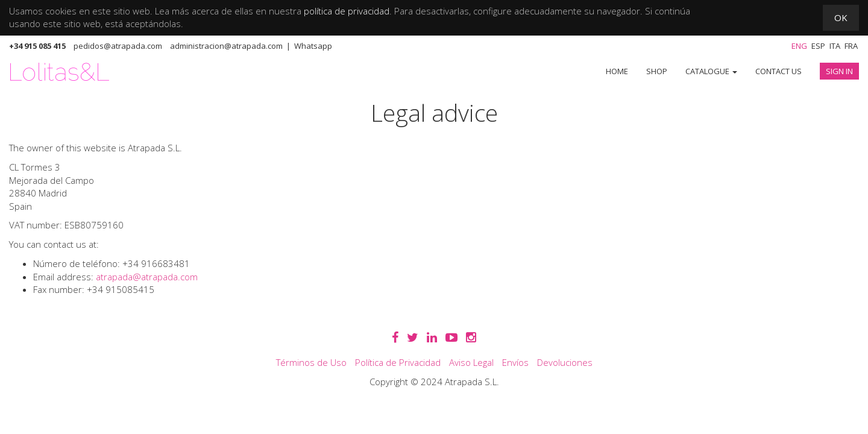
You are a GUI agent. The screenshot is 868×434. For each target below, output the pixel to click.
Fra (851, 46)
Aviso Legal (471, 362)
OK (841, 17)
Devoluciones (565, 362)
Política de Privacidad (398, 362)
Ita (835, 46)
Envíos (515, 362)
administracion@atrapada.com (226, 46)
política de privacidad (347, 11)
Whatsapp (313, 46)
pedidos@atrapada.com (118, 46)
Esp (818, 46)
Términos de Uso (311, 362)
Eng (799, 46)
